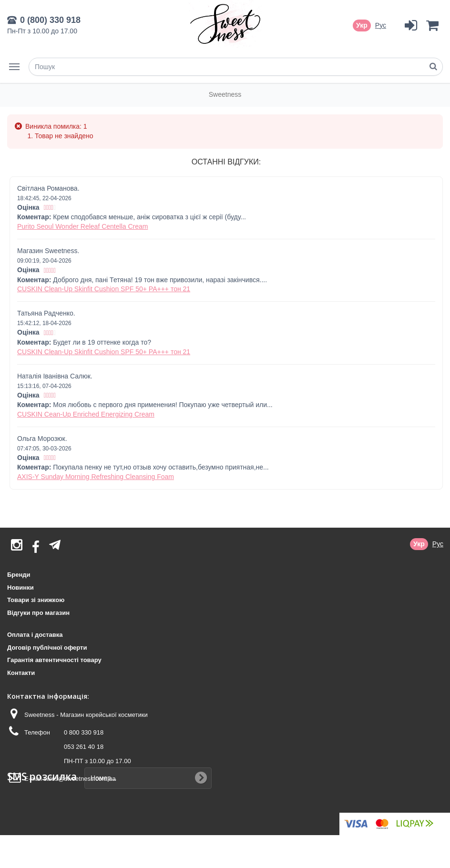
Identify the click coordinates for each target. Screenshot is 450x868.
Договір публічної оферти (47, 648)
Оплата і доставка (35, 635)
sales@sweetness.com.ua (79, 779)
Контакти (21, 673)
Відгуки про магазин (38, 613)
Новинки (20, 587)
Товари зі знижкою (36, 600)
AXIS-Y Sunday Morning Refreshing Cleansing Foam (96, 477)
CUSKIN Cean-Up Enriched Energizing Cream (86, 414)
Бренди (19, 575)
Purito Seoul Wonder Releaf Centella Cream (82, 226)
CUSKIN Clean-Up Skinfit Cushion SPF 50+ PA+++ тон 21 (104, 289)
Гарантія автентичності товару (54, 660)
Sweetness (225, 94)
